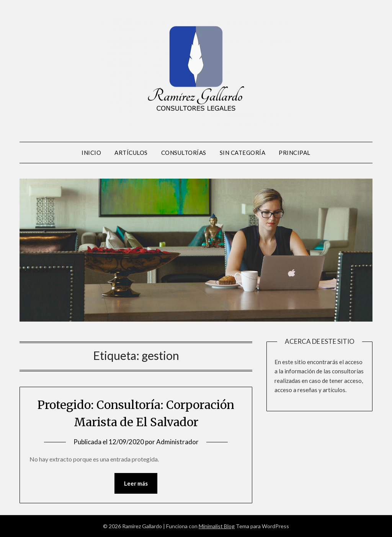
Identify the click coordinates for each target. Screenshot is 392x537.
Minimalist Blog (217, 526)
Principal (295, 153)
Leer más (136, 483)
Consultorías (184, 153)
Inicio (91, 153)
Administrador (177, 442)
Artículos (131, 153)
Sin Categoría (243, 153)
